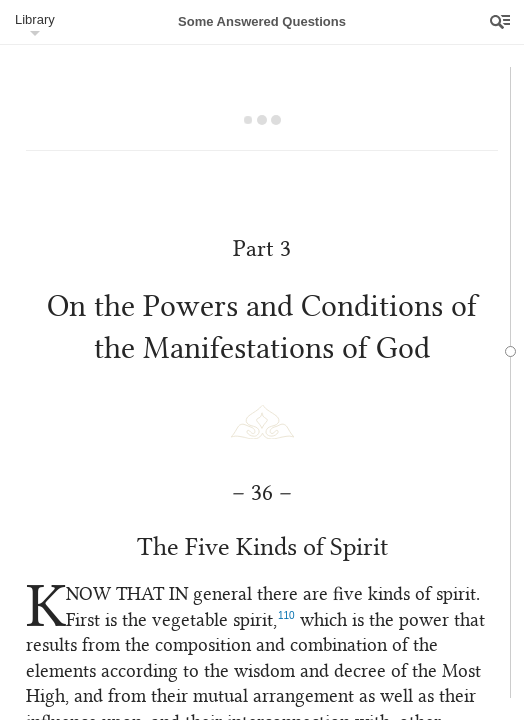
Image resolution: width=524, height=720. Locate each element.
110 (355, 608)
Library (35, 19)
